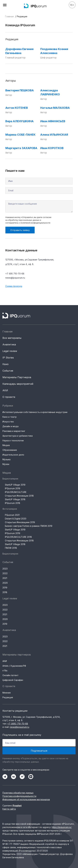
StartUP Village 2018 (15, 499)
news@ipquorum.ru (15, 278)
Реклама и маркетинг (14, 431)
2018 (5, 592)
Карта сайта (9, 809)
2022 (5, 573)
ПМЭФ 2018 (11, 548)
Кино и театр (10, 417)
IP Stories (8, 358)
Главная (9, 16)
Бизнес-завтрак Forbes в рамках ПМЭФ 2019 (29, 526)
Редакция (8, 697)
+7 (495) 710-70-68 (18, 724)
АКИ (5, 390)
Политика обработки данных (18, 793)
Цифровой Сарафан (13, 680)
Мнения (7, 693)
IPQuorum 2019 (13, 488)
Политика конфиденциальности (19, 796)
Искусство (8, 422)
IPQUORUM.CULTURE (16, 492)
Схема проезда (14, 286)
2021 (5, 578)
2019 (5, 588)
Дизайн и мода (10, 426)
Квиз (5, 364)
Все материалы (12, 338)
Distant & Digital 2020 (16, 519)
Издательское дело (13, 455)
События (8, 371)
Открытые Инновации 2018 (19, 496)
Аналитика (9, 344)
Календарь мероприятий (18, 384)
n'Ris (5, 671)
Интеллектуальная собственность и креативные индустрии (35, 412)
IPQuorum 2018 (13, 503)
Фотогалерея (10, 509)
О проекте (9, 397)
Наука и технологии (13, 440)
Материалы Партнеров (17, 377)
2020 (5, 583)
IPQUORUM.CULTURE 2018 (18, 537)
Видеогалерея (10, 479)
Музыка (6, 459)
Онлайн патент (10, 675)
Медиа (6, 445)
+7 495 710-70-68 (15, 274)
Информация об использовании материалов (26, 799)
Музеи (6, 464)
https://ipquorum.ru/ (61, 827)
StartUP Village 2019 (15, 485)
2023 (5, 569)
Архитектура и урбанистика (18, 436)
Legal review (10, 351)
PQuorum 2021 (12, 515)
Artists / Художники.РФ (14, 666)
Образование (10, 450)
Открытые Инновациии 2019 (20, 522)
